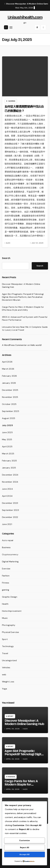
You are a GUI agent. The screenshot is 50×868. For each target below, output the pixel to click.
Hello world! (36, 345)
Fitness (6, 583)
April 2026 (7, 362)
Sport (5, 639)
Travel (5, 653)
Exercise (6, 569)
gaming (12, 101)
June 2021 (7, 524)
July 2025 (7, 425)
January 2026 (9, 383)
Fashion (6, 576)
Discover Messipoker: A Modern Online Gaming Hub (24, 722)
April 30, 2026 (13, 729)
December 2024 (10, 475)
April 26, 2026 (13, 759)
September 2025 (11, 411)
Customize (24, 840)
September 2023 (10, 510)
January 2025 (9, 468)
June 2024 (7, 489)
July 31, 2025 (38, 243)
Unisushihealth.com (25, 17)
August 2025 (9, 418)
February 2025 (9, 461)
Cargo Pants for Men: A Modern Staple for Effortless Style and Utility (23, 308)
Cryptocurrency (10, 554)
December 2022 (10, 517)
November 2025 (10, 397)
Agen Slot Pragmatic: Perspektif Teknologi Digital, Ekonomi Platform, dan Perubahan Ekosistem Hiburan (23, 297)
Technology (8, 646)
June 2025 (7, 432)
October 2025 (9, 404)
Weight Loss (8, 682)
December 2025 (10, 390)
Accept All (24, 854)
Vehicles (6, 667)
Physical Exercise (10, 632)
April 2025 (7, 447)
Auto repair (8, 540)
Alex (7, 243)
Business (6, 547)
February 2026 (9, 376)
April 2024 (7, 496)
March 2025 (8, 454)
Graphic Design (10, 597)
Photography (9, 625)
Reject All (25, 847)
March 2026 (8, 369)
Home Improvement (12, 611)
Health (5, 604)
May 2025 (7, 439)
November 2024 (10, 482)
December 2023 (10, 503)
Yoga (4, 689)
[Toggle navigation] (11, 27)
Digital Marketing (10, 562)
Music (5, 618)
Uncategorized (9, 660)
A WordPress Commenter (14, 345)
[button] (37, 27)
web (4, 675)
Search (6, 258)
